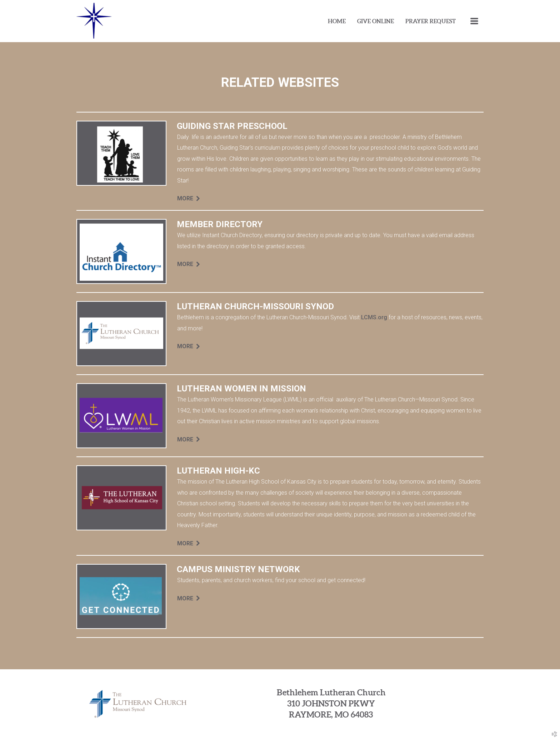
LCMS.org (374, 317)
